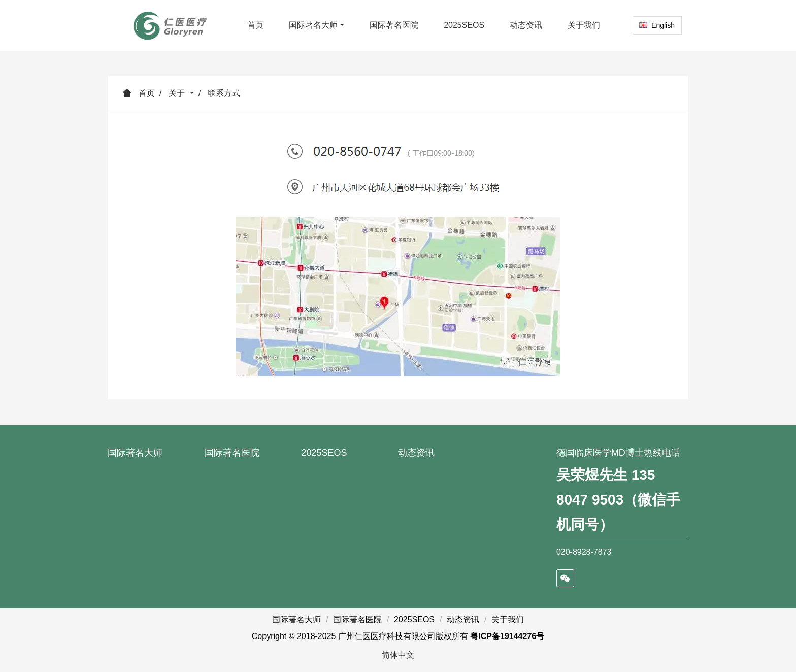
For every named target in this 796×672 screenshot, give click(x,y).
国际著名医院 (232, 453)
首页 (255, 25)
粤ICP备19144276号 (507, 636)
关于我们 (508, 619)
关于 (178, 93)
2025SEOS (324, 453)
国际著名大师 (135, 453)
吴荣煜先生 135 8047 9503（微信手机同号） (618, 500)
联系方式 (224, 93)
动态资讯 (416, 453)
